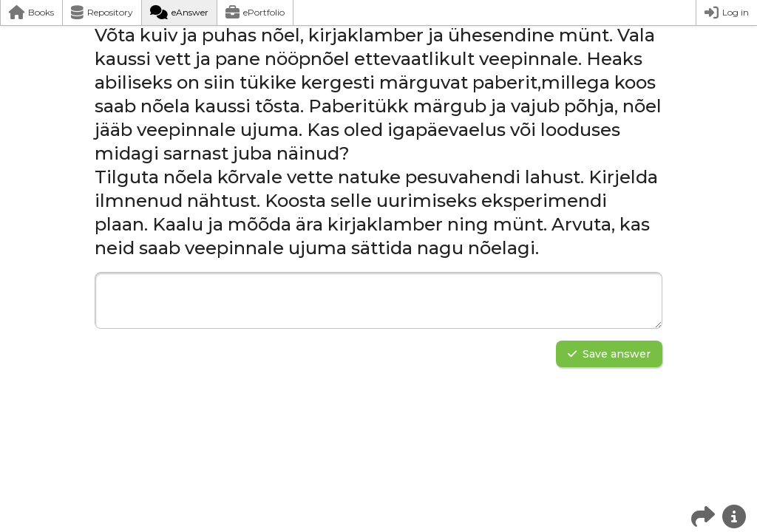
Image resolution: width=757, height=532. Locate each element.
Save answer (609, 354)
